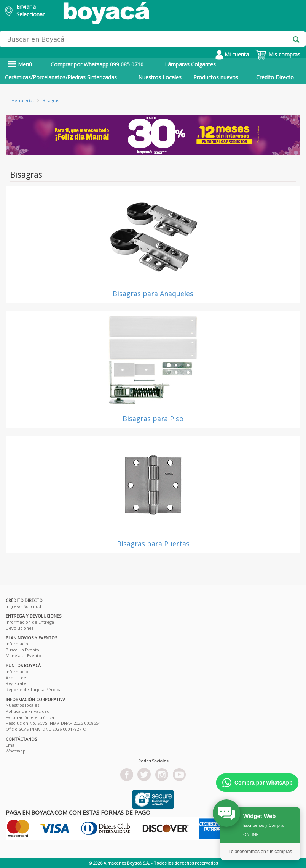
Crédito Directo (275, 77)
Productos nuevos (216, 77)
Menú (20, 64)
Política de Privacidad (28, 711)
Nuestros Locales (160, 77)
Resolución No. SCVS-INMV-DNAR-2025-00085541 (54, 723)
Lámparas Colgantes (190, 64)
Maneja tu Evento (23, 655)
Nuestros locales (22, 705)
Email (11, 745)
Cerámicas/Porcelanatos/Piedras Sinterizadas (61, 77)
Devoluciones (20, 628)
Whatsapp (16, 751)
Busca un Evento (22, 650)
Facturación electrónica (30, 717)
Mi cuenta (232, 54)
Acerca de (16, 678)
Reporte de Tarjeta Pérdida (34, 689)
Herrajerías (23, 100)
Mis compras (278, 54)
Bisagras (51, 100)
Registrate (16, 683)
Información (18, 644)
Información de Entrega (30, 622)
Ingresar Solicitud (23, 606)
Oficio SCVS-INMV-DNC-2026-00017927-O (46, 729)
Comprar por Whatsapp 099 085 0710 (97, 64)
